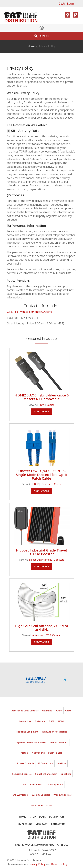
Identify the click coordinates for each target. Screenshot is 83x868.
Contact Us (58, 824)
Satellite (61, 763)
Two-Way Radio (20, 795)
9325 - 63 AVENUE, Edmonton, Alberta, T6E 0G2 (42, 845)
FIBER (36, 484)
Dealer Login (66, 4)
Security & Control (22, 774)
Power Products (26, 763)
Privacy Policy (37, 864)
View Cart (42, 824)
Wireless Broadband (42, 805)
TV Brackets (36, 784)
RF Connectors (45, 763)
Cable (68, 711)
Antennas (38, 635)
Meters (25, 753)
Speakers (66, 774)
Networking (38, 753)
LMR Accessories (59, 742)
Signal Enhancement (40, 560)
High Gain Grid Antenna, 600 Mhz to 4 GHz (42, 628)
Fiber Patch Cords (51, 484)
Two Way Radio (54, 784)
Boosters (59, 560)
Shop (33, 817)
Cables (51, 405)
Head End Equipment (27, 732)
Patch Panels (55, 753)
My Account (25, 824)
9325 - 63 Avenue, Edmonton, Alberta (29, 312)
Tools (23, 784)
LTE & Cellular (53, 635)
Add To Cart (41, 411)
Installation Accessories (54, 732)
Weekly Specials (41, 795)
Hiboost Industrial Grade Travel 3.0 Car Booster (41, 552)
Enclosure (40, 721)
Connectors (25, 721)
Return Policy (59, 864)
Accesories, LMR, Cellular (25, 711)
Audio (59, 711)
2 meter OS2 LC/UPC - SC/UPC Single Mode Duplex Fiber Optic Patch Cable (42, 474)
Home (31, 46)
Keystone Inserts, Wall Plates (31, 742)
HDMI (42, 405)
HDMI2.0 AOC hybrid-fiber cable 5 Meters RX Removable (42, 397)
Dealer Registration (51, 817)
